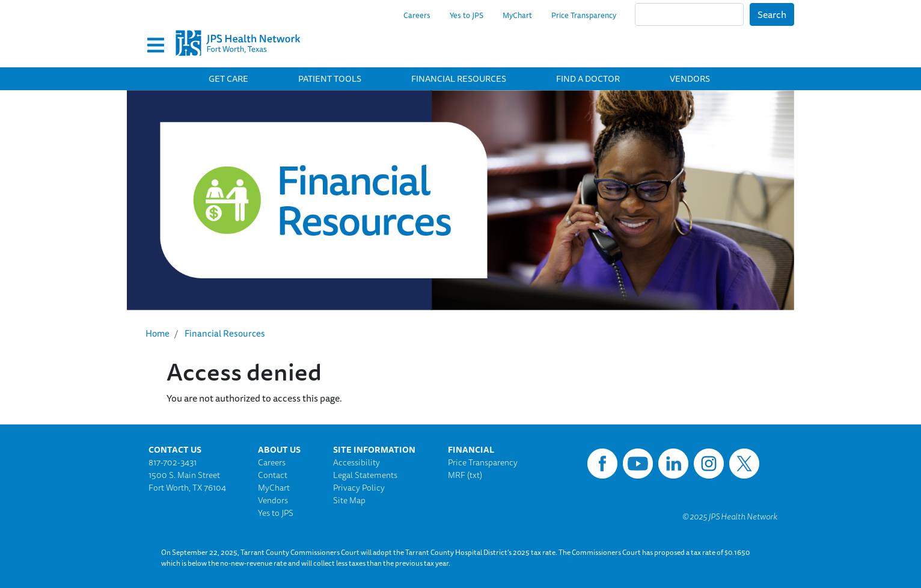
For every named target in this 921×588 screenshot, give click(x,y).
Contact (273, 475)
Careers (417, 15)
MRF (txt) (465, 475)
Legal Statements (365, 475)
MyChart (517, 15)
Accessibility (356, 462)
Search (772, 14)
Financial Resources (459, 78)
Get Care (228, 78)
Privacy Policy (359, 488)
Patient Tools (330, 78)
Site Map (349, 500)
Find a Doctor (588, 78)
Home (158, 333)
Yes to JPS (467, 15)
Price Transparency (584, 15)
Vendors (690, 78)
